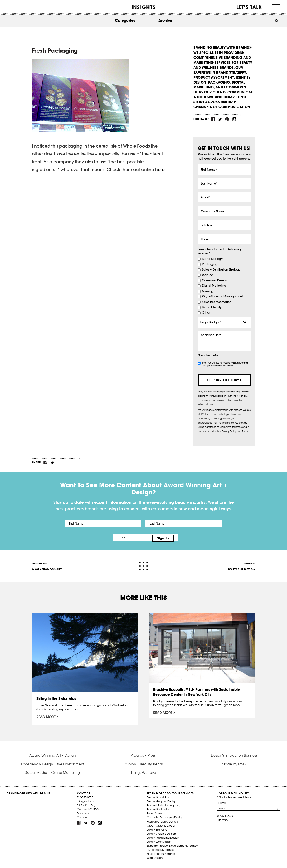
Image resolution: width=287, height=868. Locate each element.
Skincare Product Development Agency (172, 848)
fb (213, 119)
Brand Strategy (212, 259)
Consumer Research (216, 280)
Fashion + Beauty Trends (143, 767)
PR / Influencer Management (222, 297)
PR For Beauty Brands (160, 852)
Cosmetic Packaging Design (165, 820)
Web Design (155, 860)
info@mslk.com (87, 804)
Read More (46, 715)
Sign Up (181, 537)
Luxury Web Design (159, 844)
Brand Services (156, 816)
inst (234, 119)
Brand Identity (212, 307)
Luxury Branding (157, 832)
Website (208, 275)
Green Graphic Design (161, 828)
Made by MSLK (234, 767)
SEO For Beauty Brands (161, 856)
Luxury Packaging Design (163, 840)
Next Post (242, 564)
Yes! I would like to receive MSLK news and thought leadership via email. (225, 364)
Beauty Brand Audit (159, 800)
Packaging (210, 264)
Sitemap (222, 822)
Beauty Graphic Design (162, 804)
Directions (83, 816)
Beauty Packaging (159, 812)
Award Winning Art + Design (52, 758)
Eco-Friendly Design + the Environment (53, 767)
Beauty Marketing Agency (163, 808)
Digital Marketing (214, 286)
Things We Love (143, 775)
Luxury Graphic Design (161, 836)
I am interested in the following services (219, 251)
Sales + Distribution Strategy (221, 270)
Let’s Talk (249, 7)
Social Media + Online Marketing (53, 775)
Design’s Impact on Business (234, 758)
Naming (208, 291)
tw (220, 119)
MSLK (24, 7)
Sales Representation (217, 302)
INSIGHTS (143, 7)
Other (206, 313)
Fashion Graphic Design (162, 824)
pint (227, 119)
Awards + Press (143, 758)
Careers (82, 820)
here (160, 170)
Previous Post (47, 564)
